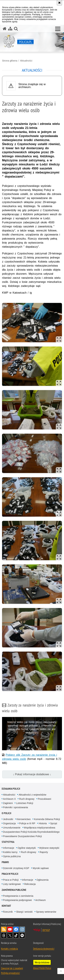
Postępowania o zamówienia (18, 896)
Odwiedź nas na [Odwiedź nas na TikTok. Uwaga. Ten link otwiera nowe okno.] (16, 935)
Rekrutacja (30, 884)
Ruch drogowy (27, 799)
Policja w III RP (27, 823)
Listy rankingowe (12, 884)
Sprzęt (54, 823)
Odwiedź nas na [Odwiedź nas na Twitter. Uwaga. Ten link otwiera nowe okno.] (10, 935)
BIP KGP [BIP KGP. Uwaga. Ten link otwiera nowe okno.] (46, 930)
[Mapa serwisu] (10, 29)
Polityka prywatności (10, 973)
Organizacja (9, 823)
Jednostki (8, 819)
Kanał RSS (4, 929)
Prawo (5, 862)
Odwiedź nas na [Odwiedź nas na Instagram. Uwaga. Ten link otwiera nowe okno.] (22, 929)
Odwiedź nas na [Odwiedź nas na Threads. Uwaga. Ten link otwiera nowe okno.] (4, 935)
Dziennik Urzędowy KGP (16, 868)
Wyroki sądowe (41, 868)
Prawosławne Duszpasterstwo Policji (22, 836)
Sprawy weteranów (46, 912)
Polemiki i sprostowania (16, 807)
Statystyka (8, 842)
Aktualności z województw (32, 795)
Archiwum (41, 900)
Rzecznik (8, 912)
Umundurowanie (12, 828)
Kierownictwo (24, 819)
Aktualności (26, 61)
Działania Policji (11, 789)
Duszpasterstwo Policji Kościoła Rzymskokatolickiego (31, 832)
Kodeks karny (10, 852)
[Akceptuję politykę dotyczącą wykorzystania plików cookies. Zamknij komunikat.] (59, 3)
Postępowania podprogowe (17, 900)
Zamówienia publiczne (14, 890)
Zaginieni (8, 803)
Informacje (9, 848)
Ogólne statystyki (27, 848)
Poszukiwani (45, 799)
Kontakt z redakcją (9, 949)
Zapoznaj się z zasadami (12, 968)
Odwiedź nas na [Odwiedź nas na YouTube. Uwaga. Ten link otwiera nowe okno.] (10, 929)
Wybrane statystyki (49, 848)
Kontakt (6, 906)
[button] (58, 29)
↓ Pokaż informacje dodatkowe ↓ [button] (32, 774)
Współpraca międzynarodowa (40, 828)
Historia (43, 823)
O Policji (6, 813)
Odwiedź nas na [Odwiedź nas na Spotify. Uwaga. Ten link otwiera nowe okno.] (22, 935)
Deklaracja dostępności (44, 949)
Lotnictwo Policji (25, 803)
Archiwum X (9, 799)
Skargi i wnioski (24, 912)
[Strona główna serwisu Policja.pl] (5, 29)
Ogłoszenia (42, 880)
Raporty (44, 852)
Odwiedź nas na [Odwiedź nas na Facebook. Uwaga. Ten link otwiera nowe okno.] (16, 929)
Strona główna (10, 61)
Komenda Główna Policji (47, 819)
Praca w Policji (10, 874)
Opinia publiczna (12, 856)
